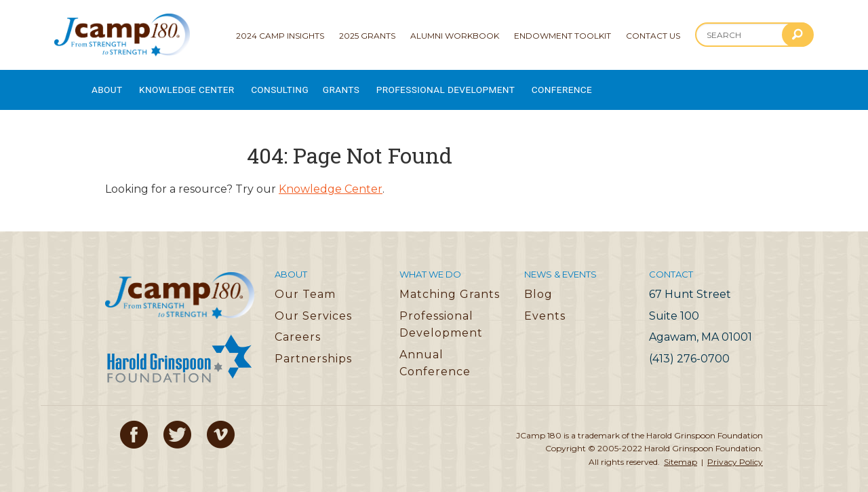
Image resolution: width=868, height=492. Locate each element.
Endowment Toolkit (563, 36)
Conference (621, 85)
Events (545, 306)
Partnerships (313, 348)
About (107, 85)
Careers (298, 327)
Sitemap (680, 452)
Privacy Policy (735, 452)
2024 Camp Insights (280, 36)
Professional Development (491, 85)
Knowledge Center (199, 85)
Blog (538, 284)
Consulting (305, 85)
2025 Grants (367, 36)
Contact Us (653, 36)
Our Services (313, 306)
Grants (374, 85)
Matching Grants (450, 284)
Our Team (305, 284)
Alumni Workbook (455, 36)
